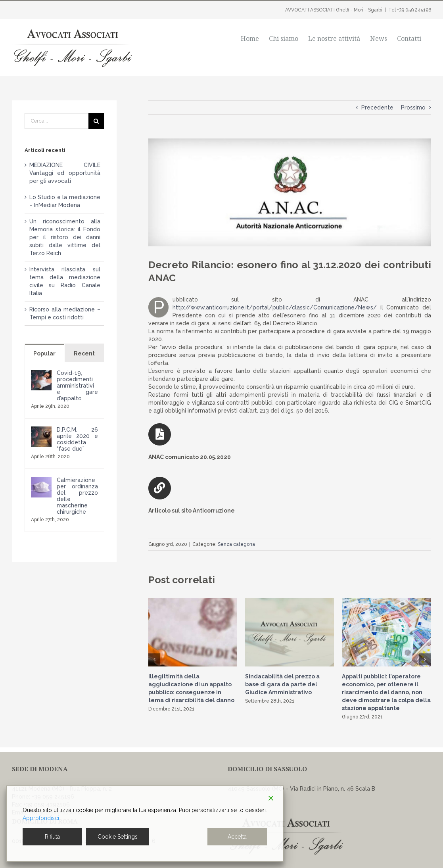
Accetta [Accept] (237, 837)
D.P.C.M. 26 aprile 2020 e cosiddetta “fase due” (77, 439)
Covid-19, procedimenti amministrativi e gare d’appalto (77, 386)
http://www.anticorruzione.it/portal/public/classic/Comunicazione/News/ (275, 307)
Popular (44, 353)
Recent (84, 353)
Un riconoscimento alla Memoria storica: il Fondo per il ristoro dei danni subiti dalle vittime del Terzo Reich (65, 237)
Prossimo (413, 108)
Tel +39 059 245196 (410, 10)
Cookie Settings (118, 837)
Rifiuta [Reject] (52, 837)
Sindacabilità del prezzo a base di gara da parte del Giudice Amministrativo (282, 684)
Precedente (377, 108)
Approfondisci (41, 818)
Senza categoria (236, 544)
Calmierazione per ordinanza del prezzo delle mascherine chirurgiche (77, 496)
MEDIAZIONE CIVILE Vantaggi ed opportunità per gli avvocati (65, 173)
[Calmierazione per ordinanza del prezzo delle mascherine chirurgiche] (41, 481)
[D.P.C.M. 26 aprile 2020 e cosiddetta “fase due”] (41, 430)
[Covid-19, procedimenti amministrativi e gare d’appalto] (41, 374)
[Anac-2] (290, 192)
